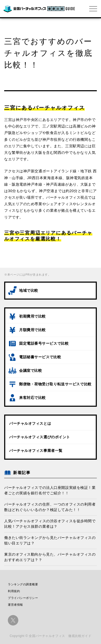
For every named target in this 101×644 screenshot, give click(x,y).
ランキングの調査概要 (23, 584)
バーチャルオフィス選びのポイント (40, 437)
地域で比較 (29, 290)
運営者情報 (15, 605)
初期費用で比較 (32, 316)
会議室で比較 (30, 370)
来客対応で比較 (32, 398)
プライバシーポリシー (23, 598)
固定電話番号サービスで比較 (44, 343)
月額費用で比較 (32, 330)
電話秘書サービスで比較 (40, 357)
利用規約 (14, 591)
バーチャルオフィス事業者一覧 (36, 451)
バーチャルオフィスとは (30, 423)
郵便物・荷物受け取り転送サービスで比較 (55, 384)
